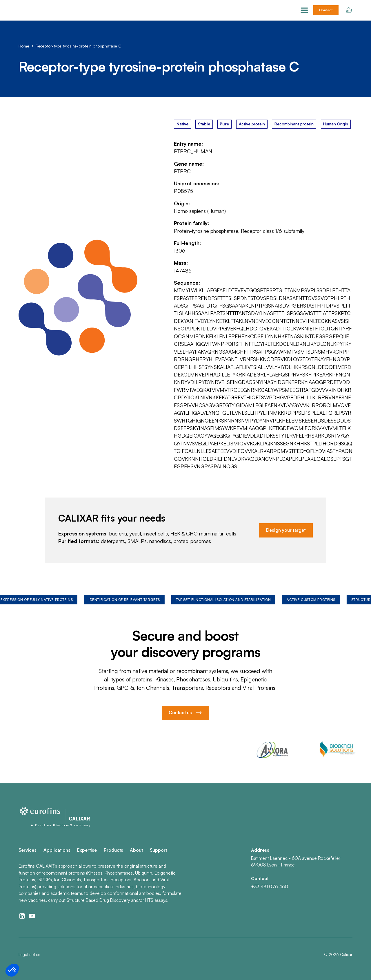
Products (113, 850)
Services (28, 850)
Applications (57, 850)
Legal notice (29, 954)
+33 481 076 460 (270, 886)
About (136, 850)
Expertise (87, 850)
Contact (326, 10)
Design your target (286, 530)
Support (158, 850)
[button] (304, 10)
